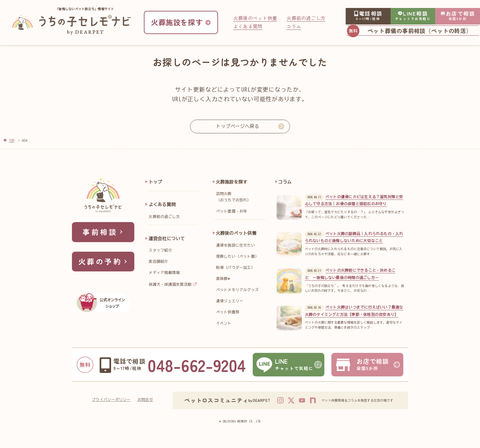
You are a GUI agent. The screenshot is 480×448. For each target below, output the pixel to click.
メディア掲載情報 (164, 273)
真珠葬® (223, 279)
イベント (224, 323)
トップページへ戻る (238, 126)
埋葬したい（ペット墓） (238, 256)
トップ (155, 182)
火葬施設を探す (232, 182)
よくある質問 (248, 26)
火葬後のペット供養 (255, 18)
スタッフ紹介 (160, 250)
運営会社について (167, 239)
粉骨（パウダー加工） (236, 267)
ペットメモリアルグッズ (238, 290)
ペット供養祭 (228, 312)
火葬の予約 (104, 261)
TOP (12, 140)
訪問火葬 (243, 198)
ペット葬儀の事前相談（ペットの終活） (420, 31)
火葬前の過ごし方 (306, 18)
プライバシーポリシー (111, 399)
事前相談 (104, 232)
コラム (294, 26)
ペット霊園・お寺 (232, 211)
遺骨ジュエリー (230, 301)
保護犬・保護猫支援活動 (170, 284)
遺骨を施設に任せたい (236, 245)
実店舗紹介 (158, 261)
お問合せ (145, 399)
